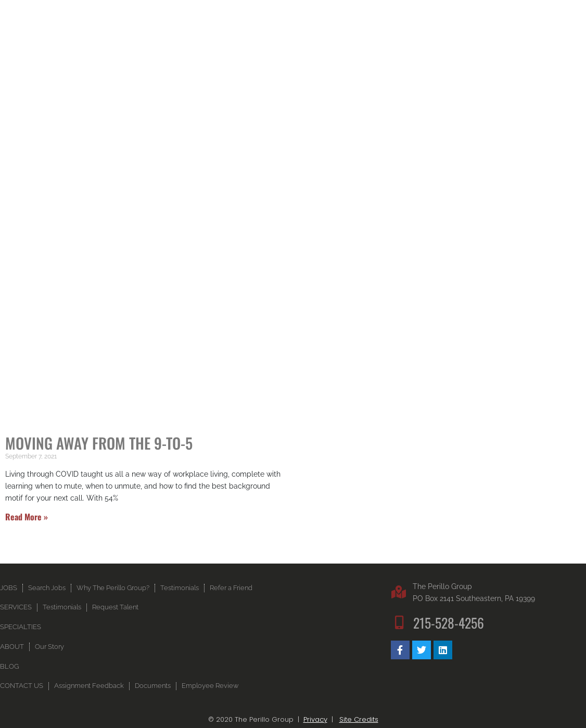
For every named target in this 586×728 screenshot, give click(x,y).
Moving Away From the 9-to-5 (99, 443)
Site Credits (359, 719)
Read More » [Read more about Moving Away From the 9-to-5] (27, 517)
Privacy (315, 719)
